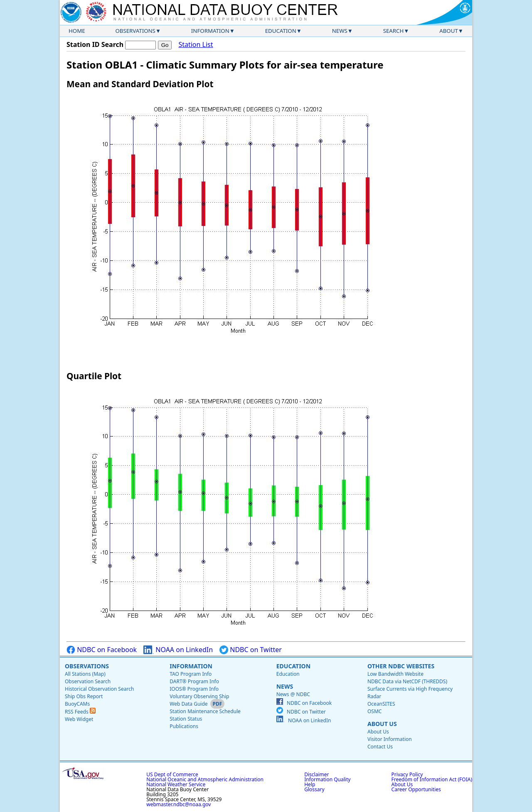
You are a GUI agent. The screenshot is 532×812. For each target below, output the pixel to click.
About (449, 31)
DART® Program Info (194, 681)
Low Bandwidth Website (395, 674)
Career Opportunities (416, 789)
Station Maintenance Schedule (205, 711)
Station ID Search (95, 44)
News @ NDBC (293, 694)
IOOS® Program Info (194, 689)
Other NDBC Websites (401, 666)
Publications (184, 726)
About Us (382, 724)
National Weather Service (176, 784)
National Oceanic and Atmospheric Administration (205, 779)
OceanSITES (381, 704)
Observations (135, 31)
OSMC (374, 711)
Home (77, 31)
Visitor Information (390, 739)
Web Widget (79, 719)
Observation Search (88, 681)
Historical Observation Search (99, 689)
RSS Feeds (80, 712)
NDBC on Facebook (102, 650)
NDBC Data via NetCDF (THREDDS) (407, 681)
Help (310, 784)
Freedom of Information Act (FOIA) (432, 779)
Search (394, 31)
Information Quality (327, 779)
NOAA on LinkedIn (178, 650)
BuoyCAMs (77, 704)
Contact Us (380, 747)
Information (210, 31)
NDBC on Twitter (251, 650)
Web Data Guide (188, 704)
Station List (196, 45)
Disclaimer (316, 774)
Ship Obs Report (84, 696)
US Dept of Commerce (172, 774)
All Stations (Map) (85, 674)
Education (281, 31)
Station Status (186, 719)
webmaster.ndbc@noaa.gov (179, 804)
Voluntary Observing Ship (199, 696)
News (340, 31)
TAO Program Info (191, 674)
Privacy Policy (407, 774)
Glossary (314, 789)
